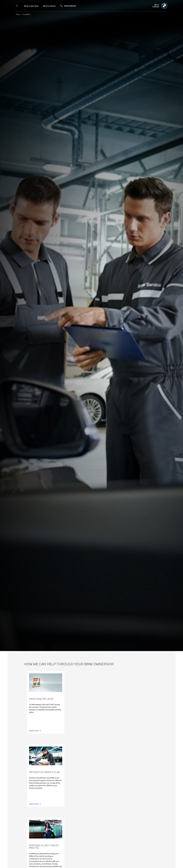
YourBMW (26, 14)
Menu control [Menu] (17, 6)
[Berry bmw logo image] (160, 6)
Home (18, 14)
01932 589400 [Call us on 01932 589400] (70, 6)
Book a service (49, 6)
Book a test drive (31, 6)
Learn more (34, 731)
